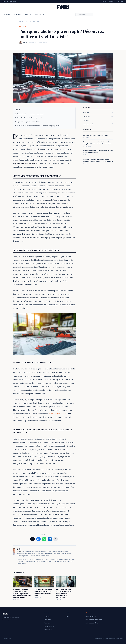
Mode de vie (48, 630)
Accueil (22, 22)
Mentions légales (91, 616)
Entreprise (17, 14)
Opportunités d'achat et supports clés (30, 118)
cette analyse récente (58, 414)
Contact (67, 616)
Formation (28, 14)
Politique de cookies (92, 623)
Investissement (40, 14)
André (25, 43)
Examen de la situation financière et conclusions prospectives (38, 126)
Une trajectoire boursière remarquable (31, 114)
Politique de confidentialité (94, 620)
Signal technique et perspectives (28, 122)
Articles (28, 22)
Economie (7, 14)
